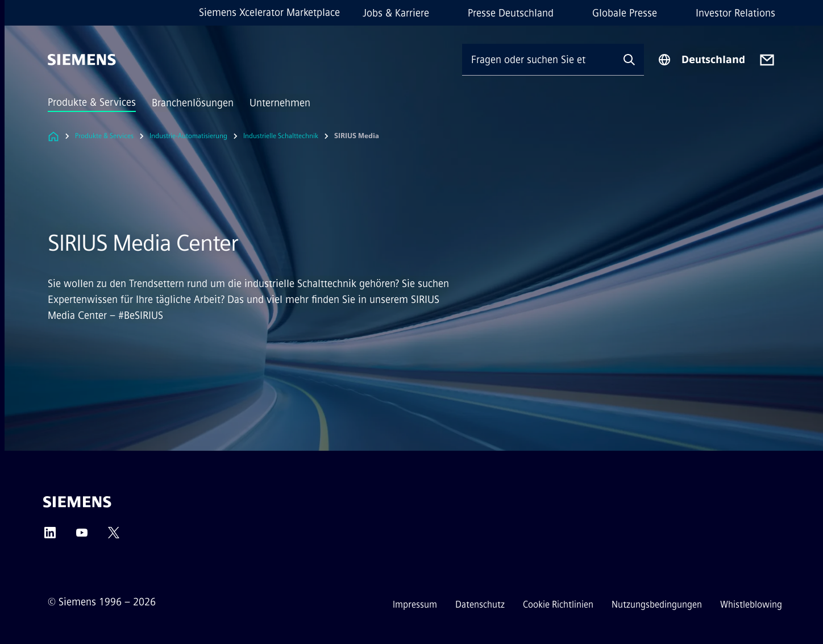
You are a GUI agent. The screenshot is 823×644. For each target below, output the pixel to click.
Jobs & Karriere (396, 13)
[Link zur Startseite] (53, 136)
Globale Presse (625, 13)
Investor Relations (735, 13)
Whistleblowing (751, 604)
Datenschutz (480, 604)
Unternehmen (280, 103)
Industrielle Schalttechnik (281, 136)
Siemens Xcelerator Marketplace (269, 13)
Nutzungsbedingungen (657, 604)
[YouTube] (82, 536)
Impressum (415, 604)
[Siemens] (82, 60)
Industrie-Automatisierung (188, 136)
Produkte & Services (92, 102)
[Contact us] (767, 60)
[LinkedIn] (50, 536)
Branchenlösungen (193, 103)
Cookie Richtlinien (558, 604)
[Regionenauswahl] (701, 60)
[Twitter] (114, 536)
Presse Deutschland (511, 13)
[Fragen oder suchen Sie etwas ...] (538, 59)
